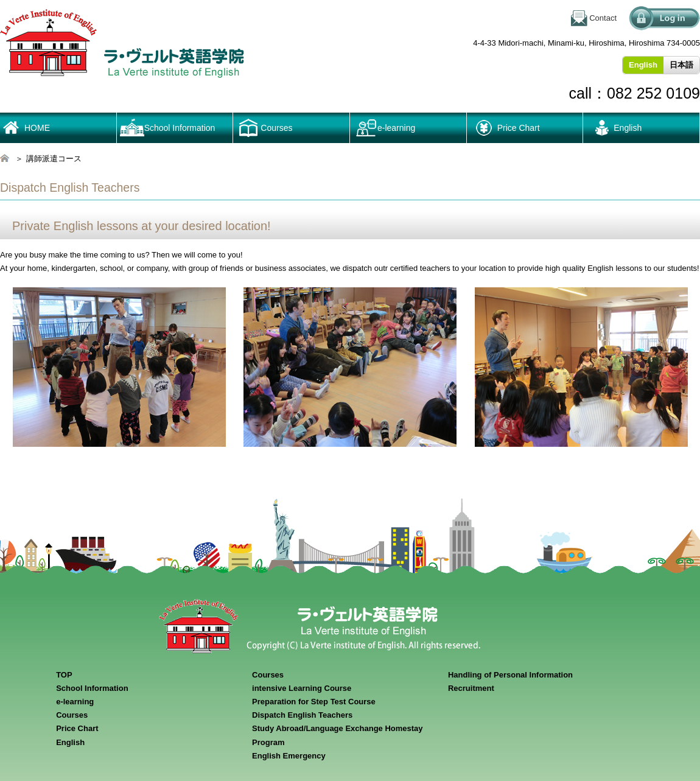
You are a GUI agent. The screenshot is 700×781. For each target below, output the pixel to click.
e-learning (396, 128)
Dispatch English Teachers (302, 715)
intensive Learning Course (302, 688)
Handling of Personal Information (510, 675)
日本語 (681, 65)
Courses (72, 715)
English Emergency (289, 756)
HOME (37, 128)
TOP (64, 675)
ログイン (664, 18)
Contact (603, 18)
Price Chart (519, 128)
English (628, 128)
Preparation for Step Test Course (314, 702)
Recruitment (471, 688)
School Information (180, 128)
